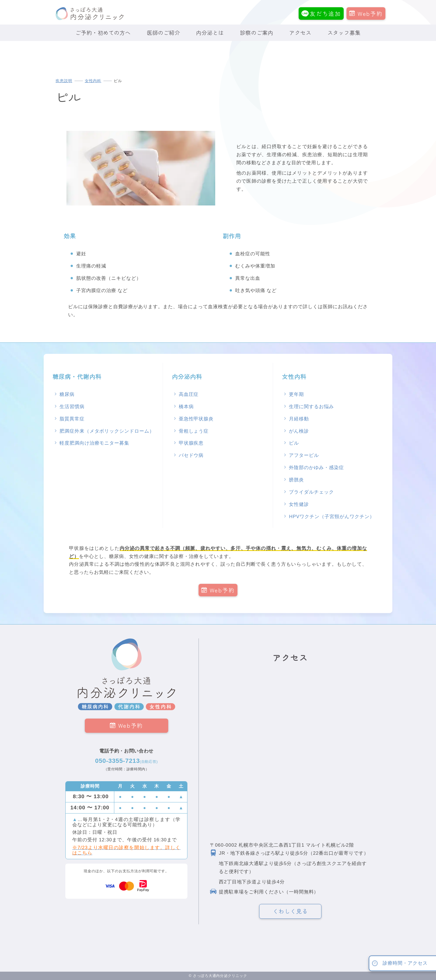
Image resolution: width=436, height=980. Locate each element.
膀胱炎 (296, 480)
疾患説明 (64, 81)
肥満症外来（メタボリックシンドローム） (107, 431)
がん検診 (299, 431)
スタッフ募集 (344, 33)
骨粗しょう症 (194, 431)
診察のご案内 (257, 33)
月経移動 (299, 419)
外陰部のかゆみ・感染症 (316, 468)
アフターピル (304, 455)
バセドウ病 (191, 455)
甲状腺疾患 (191, 443)
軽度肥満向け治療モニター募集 (94, 443)
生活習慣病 (72, 407)
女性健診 (299, 504)
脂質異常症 (72, 419)
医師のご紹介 (163, 33)
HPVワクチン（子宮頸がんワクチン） (332, 517)
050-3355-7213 (126, 761)
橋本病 (186, 407)
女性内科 (93, 81)
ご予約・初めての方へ (103, 33)
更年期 (296, 394)
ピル (294, 443)
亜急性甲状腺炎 (196, 419)
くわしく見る (290, 911)
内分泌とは (210, 33)
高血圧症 (189, 394)
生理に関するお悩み (311, 407)
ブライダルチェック (311, 492)
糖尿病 (67, 394)
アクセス (300, 33)
